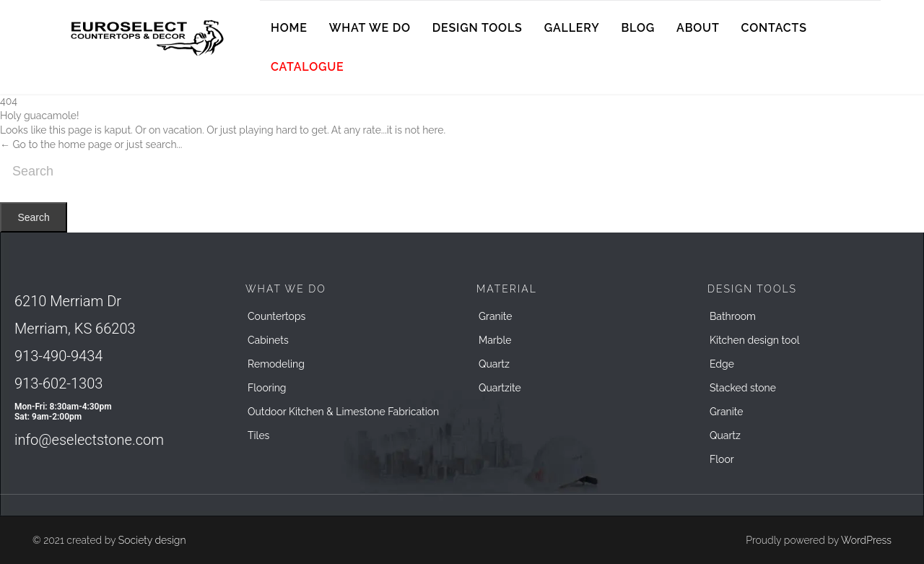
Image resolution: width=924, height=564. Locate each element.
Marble (495, 340)
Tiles (258, 435)
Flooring (267, 388)
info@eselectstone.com (89, 440)
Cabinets (268, 340)
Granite (496, 316)
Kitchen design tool (755, 340)
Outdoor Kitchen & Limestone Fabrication (343, 412)
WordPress (866, 540)
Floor (722, 459)
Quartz (494, 364)
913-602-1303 (58, 383)
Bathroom (733, 316)
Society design (152, 540)
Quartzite (500, 388)
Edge (722, 364)
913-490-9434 (58, 356)
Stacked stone (743, 388)
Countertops (276, 316)
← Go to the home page (56, 144)
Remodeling (276, 364)
